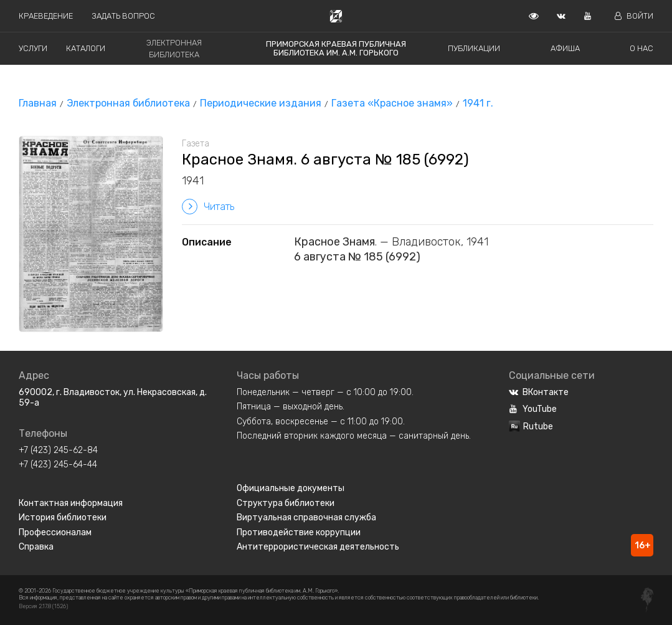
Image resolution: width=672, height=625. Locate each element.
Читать (208, 207)
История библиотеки (63, 518)
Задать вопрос (123, 16)
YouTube (533, 409)
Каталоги (86, 48)
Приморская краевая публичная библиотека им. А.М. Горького (336, 48)
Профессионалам (55, 532)
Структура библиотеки (286, 503)
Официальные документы (291, 488)
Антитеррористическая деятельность (318, 547)
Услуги (33, 48)
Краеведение (46, 16)
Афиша (565, 48)
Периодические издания (261, 103)
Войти (634, 16)
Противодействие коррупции (299, 532)
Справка (36, 547)
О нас (641, 48)
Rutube (531, 427)
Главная (38, 103)
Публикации (474, 48)
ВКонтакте (539, 392)
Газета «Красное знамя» (392, 103)
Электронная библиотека (128, 103)
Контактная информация (71, 503)
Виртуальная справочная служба (306, 518)
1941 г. (478, 103)
